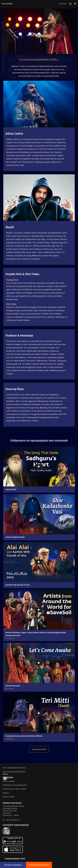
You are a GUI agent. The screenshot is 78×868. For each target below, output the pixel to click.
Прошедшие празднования (14, 772)
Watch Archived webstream (39, 865)
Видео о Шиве (9, 797)
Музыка (6, 793)
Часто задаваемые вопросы (14, 768)
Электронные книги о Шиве (14, 789)
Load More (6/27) (39, 749)
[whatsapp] (5, 779)
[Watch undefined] (39, 467)
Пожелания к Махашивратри (15, 785)
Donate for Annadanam (13, 865)
